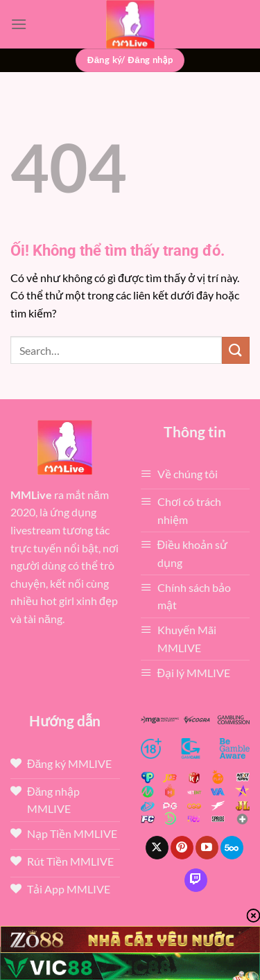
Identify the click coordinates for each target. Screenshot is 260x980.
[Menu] (19, 24)
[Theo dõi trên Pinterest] (182, 848)
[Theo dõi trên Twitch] (196, 880)
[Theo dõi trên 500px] (232, 848)
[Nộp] (236, 350)
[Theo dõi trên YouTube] (207, 848)
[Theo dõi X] (157, 848)
